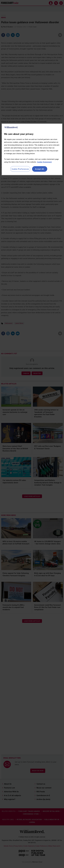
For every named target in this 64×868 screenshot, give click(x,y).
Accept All (40, 169)
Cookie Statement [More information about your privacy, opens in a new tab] (44, 162)
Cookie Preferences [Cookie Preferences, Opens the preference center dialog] (20, 169)
